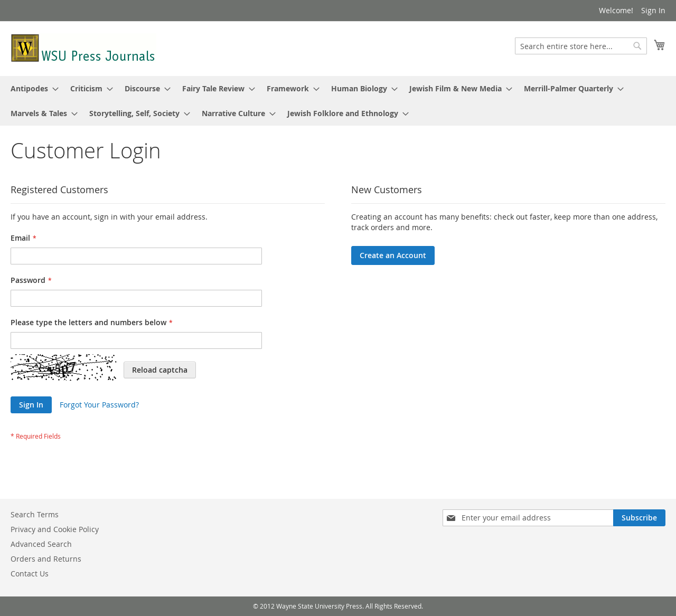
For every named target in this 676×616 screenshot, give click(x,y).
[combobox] (581, 46)
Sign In (653, 10)
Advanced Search (41, 544)
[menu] (338, 101)
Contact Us (30, 574)
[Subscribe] (639, 518)
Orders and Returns (46, 559)
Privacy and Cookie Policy (55, 529)
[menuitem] (31, 88)
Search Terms (35, 514)
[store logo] (83, 48)
